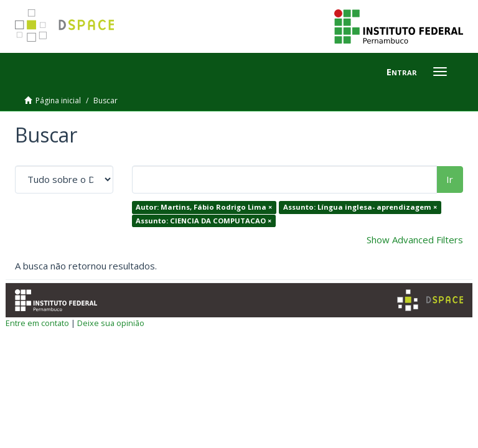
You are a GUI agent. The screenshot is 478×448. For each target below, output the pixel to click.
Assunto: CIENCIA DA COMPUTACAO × (204, 221)
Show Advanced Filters (415, 240)
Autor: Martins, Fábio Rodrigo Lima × (204, 207)
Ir (450, 179)
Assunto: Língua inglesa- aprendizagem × (360, 207)
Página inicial (58, 100)
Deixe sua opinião (111, 323)
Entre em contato (37, 323)
